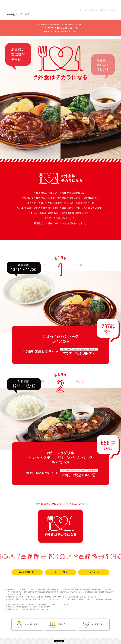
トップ (79, 10)
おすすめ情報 (90, 10)
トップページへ (94, 572)
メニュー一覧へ (60, 572)
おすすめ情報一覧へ (27, 572)
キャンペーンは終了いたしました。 (60, 28)
